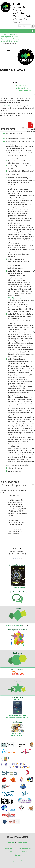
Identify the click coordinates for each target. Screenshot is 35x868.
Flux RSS (18, 855)
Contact (10, 852)
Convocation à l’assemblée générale (25, 89)
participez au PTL (17, 733)
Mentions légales (25, 848)
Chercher (18, 700)
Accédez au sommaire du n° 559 (17, 718)
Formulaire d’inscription (8, 106)
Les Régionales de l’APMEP (11, 37)
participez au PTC (17, 735)
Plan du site (8, 848)
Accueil (4, 34)
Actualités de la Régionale (10, 41)
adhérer (11, 843)
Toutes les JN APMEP (18, 587)
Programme (22, 85)
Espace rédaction (17, 861)
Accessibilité (24, 852)
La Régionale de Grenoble (10, 39)
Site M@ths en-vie (15, 298)
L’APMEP (12, 34)
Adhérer (8, 625)
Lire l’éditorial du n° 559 (18, 716)
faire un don (18, 625)
